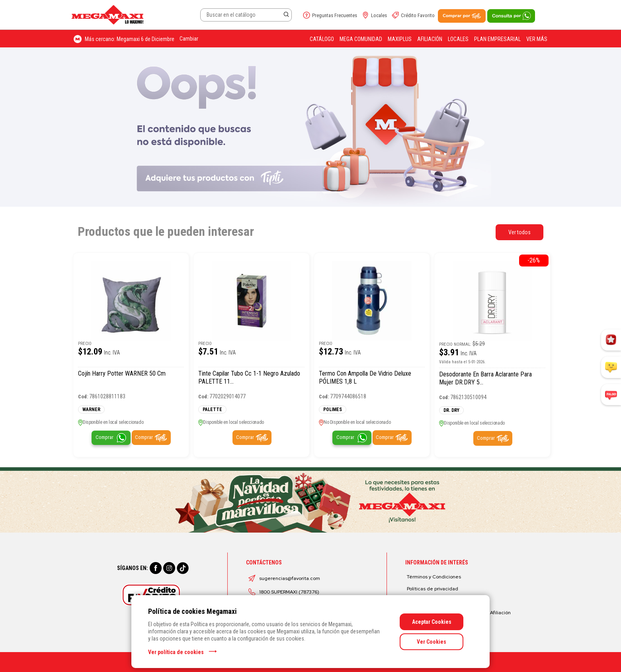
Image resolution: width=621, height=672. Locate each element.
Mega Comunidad (361, 39)
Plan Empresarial (497, 39)
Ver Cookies (432, 642)
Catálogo (322, 39)
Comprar (104, 437)
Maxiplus (400, 39)
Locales (379, 15)
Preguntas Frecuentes (335, 15)
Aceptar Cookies (432, 622)
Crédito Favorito (418, 15)
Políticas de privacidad (433, 589)
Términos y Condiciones (434, 577)
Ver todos (519, 232)
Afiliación (430, 39)
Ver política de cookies (176, 652)
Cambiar (189, 39)
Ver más (537, 39)
